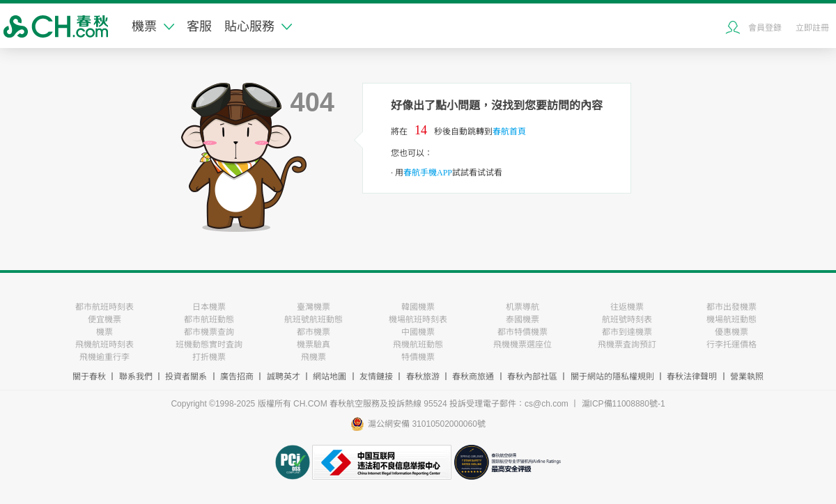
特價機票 (418, 357)
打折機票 (209, 357)
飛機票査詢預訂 (627, 345)
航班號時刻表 (627, 320)
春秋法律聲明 (692, 377)
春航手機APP (428, 173)
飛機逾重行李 (104, 357)
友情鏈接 (376, 377)
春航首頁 (509, 132)
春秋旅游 (423, 377)
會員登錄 (765, 28)
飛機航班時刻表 (104, 345)
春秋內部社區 (532, 377)
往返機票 (627, 307)
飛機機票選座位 (522, 345)
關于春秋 (89, 377)
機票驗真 (313, 345)
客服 (199, 26)
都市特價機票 (522, 332)
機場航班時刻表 (418, 320)
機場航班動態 (731, 320)
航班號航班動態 (313, 320)
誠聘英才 (284, 377)
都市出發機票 (731, 307)
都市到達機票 (627, 332)
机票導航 (522, 307)
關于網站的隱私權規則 (612, 377)
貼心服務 (258, 26)
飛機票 (313, 357)
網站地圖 (330, 377)
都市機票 (313, 332)
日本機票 (209, 307)
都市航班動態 (209, 320)
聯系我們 (136, 377)
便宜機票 (104, 320)
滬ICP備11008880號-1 (624, 404)
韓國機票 (418, 307)
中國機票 (418, 332)
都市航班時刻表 (104, 307)
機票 (153, 26)
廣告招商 (237, 377)
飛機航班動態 (418, 345)
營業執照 (747, 377)
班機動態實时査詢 (209, 345)
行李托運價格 (731, 345)
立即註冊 (812, 28)
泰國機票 (522, 320)
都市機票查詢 (209, 332)
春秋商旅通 (473, 377)
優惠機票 (731, 332)
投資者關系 (186, 377)
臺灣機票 (313, 307)
